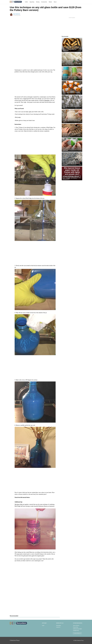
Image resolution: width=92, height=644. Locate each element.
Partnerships (59, 626)
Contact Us (58, 627)
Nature (50, 2)
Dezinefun (47, 100)
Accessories (44, 2)
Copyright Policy (76, 630)
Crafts (26, 2)
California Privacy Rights (77, 629)
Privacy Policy (76, 627)
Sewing (38, 2)
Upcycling (32, 2)
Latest (43, 626)
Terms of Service (76, 626)
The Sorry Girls (18, 504)
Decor (55, 2)
